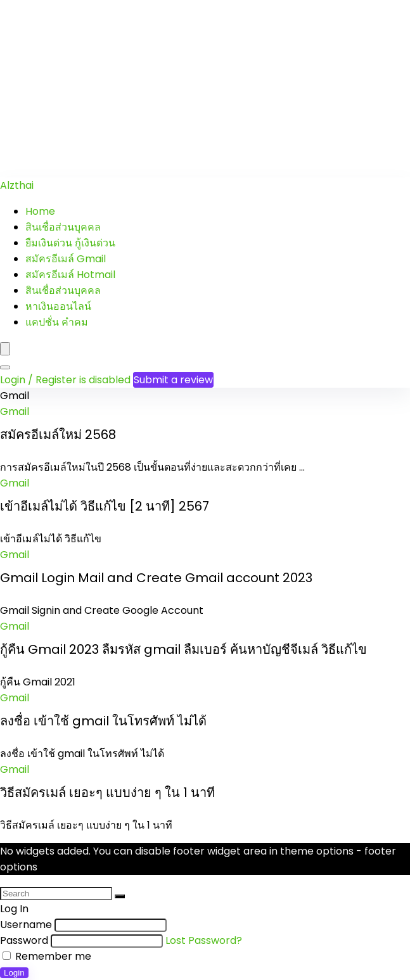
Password (24, 940)
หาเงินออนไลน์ (58, 306)
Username (26, 925)
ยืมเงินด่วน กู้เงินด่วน (70, 243)
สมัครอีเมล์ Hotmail (70, 275)
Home (40, 211)
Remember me (47, 956)
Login (14, 973)
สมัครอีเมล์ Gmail (66, 259)
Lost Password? (204, 940)
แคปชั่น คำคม (57, 322)
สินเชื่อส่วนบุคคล (63, 227)
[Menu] (5, 349)
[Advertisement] (205, 89)
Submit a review (173, 380)
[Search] (5, 367)
